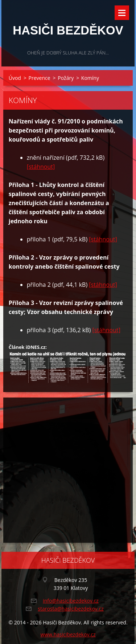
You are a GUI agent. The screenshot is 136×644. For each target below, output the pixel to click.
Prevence (40, 78)
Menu (122, 13)
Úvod (15, 78)
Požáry (66, 78)
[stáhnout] (41, 167)
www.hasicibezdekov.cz (68, 634)
